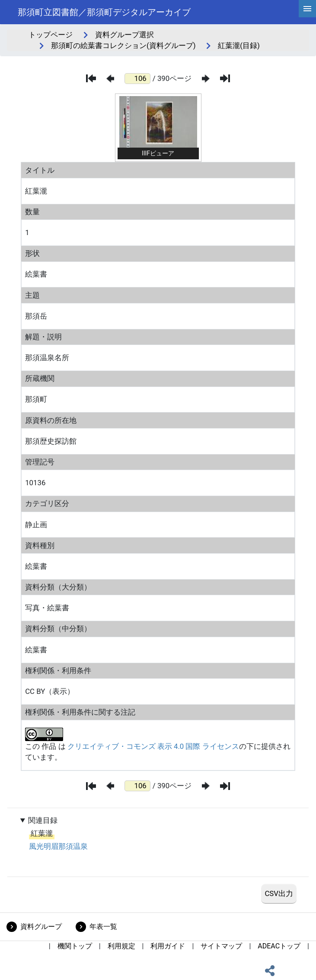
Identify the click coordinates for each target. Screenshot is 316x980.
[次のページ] (206, 79)
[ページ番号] (137, 79)
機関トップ (75, 946)
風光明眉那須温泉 (58, 846)
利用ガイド (168, 946)
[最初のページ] (91, 78)
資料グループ (41, 927)
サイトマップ (221, 946)
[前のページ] (110, 79)
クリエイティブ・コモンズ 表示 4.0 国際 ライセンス (153, 746)
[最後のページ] (225, 78)
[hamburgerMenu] (307, 9)
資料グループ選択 (124, 35)
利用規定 (121, 946)
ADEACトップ (279, 946)
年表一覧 (103, 927)
